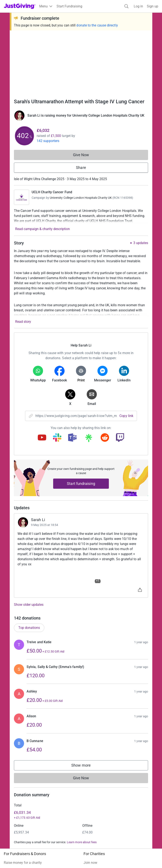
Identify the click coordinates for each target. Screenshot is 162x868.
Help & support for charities (104, 767)
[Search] (126, 6)
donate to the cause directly (97, 25)
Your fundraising (16, 767)
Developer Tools (16, 813)
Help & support (15, 775)
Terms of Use (14, 842)
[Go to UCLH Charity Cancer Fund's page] (22, 197)
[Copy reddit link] (105, 438)
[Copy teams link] (72, 438)
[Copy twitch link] (120, 438)
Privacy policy (38, 842)
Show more (85, 656)
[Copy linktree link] (89, 439)
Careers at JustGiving (99, 806)
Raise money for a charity (23, 752)
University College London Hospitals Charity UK (81, 198)
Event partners (14, 806)
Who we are (92, 798)
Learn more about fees (82, 732)
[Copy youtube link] (42, 438)
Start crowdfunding (18, 760)
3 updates (141, 243)
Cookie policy (62, 842)
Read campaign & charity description (43, 229)
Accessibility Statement (93, 842)
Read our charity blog (99, 775)
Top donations (29, 517)
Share (81, 168)
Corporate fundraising (20, 798)
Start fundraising (81, 484)
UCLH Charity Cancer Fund (52, 192)
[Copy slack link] (57, 438)
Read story (23, 322)
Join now (90, 752)
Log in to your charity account (106, 760)
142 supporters (48, 141)
